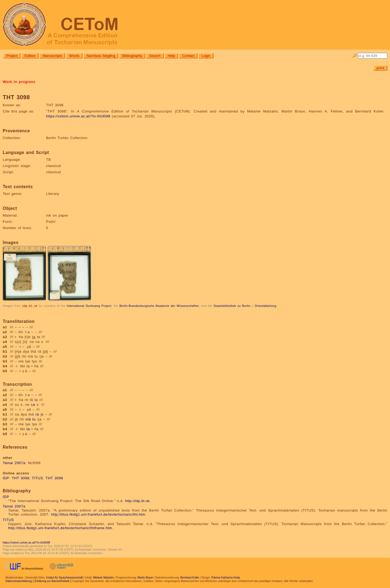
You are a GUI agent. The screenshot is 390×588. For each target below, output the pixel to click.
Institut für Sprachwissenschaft (64, 577)
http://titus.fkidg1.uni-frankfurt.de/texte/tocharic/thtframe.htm (60, 528)
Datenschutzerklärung (19, 581)
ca (33, 404)
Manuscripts (52, 56)
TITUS (38, 478)
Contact (188, 56)
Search (155, 56)
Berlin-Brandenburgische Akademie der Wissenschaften (159, 306)
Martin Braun (145, 577)
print (381, 68)
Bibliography (132, 56)
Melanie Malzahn (103, 577)
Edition (30, 56)
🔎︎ (355, 56)
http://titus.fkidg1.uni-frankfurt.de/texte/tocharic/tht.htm (98, 514)
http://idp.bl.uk (137, 501)
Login (206, 56)
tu (34, 419)
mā (28, 419)
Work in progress (19, 82)
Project (12, 56)
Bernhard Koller (190, 577)
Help (171, 56)
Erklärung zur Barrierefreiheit (52, 581)
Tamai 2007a (14, 463)
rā (37, 414)
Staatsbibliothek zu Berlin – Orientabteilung (245, 306)
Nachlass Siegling (101, 56)
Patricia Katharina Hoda (226, 577)
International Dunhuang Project (89, 306)
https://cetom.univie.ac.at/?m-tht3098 (78, 116)
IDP (6, 478)
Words (74, 56)
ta (36, 399)
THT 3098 (20, 478)
